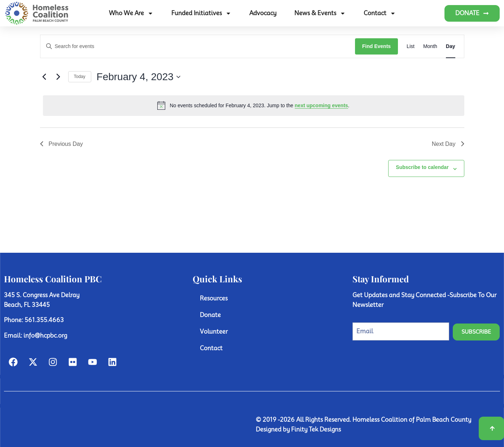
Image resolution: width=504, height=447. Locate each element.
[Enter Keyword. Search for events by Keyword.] (198, 46)
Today (80, 77)
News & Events (320, 13)
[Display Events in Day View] (451, 46)
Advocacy (263, 13)
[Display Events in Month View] (430, 46)
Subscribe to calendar (422, 167)
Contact (380, 13)
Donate (210, 315)
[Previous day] (44, 77)
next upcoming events (321, 105)
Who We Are (131, 13)
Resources (214, 298)
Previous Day (62, 144)
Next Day (448, 144)
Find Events (376, 46)
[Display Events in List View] (411, 46)
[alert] (254, 105)
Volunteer (214, 332)
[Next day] (58, 77)
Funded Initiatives (201, 13)
